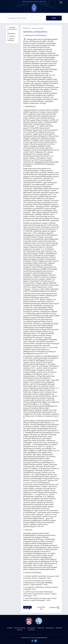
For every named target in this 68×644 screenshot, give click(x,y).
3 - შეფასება (11, 36)
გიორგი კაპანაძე (38, 28)
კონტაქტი (59, 628)
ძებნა (54, 18)
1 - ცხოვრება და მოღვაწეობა (12, 28)
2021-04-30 (27, 28)
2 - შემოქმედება (11, 33)
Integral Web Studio (42, 638)
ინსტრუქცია (50, 628)
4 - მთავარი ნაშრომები (11, 40)
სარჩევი (10, 628)
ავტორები (41, 628)
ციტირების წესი (41, 608)
